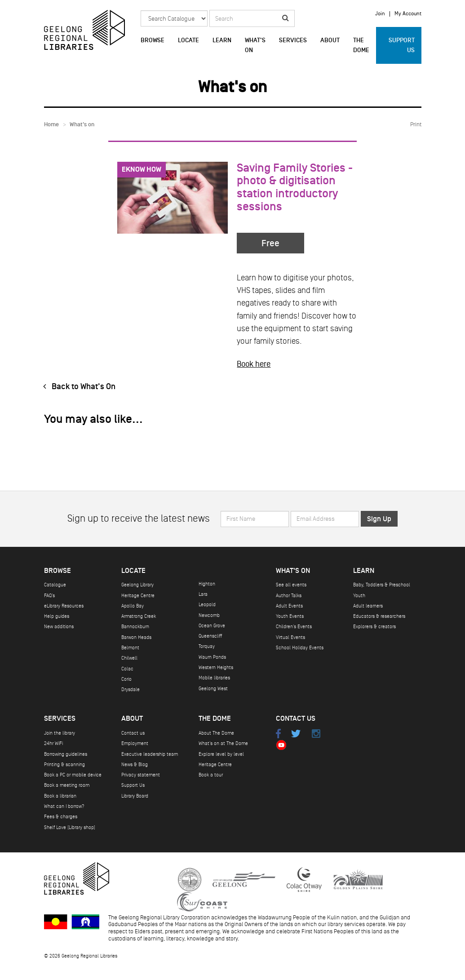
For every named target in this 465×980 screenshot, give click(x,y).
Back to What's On (77, 387)
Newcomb (209, 615)
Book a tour (211, 775)
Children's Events (294, 627)
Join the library (60, 733)
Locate (188, 40)
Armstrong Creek (139, 616)
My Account (408, 14)
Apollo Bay (133, 606)
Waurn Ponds (212, 657)
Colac (127, 669)
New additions (59, 627)
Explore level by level (221, 754)
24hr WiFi (53, 743)
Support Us (402, 45)
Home (51, 125)
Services (293, 40)
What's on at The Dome (223, 743)
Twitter (296, 734)
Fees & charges (61, 817)
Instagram (316, 734)
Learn (222, 40)
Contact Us (296, 719)
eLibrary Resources (64, 606)
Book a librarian (60, 796)
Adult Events (289, 606)
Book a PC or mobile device (73, 775)
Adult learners (368, 606)
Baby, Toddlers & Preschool (382, 585)
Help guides (57, 616)
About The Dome (216, 733)
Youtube (281, 745)
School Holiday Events (300, 648)
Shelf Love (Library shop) (70, 827)
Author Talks (289, 596)
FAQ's (49, 596)
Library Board (135, 796)
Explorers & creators (374, 627)
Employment (135, 743)
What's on (255, 45)
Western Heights (216, 667)
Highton (207, 584)
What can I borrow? (64, 806)
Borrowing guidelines (66, 754)
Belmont (130, 648)
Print (416, 124)
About (330, 40)
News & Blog (135, 765)
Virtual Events (290, 637)
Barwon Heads (136, 637)
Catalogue (55, 585)
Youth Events (290, 616)
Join (380, 14)
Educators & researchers (379, 616)
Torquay (207, 646)
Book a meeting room (67, 785)
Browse (153, 40)
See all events (291, 585)
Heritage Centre (138, 596)
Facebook (279, 734)
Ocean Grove (212, 626)
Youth (359, 596)
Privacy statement (141, 775)
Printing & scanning (64, 765)
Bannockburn (135, 627)
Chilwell (129, 658)
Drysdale (131, 690)
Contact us (133, 733)
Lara (203, 594)
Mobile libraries (214, 678)
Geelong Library (137, 585)
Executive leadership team (150, 754)
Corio (126, 679)
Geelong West (213, 689)
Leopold (207, 605)
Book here (254, 364)
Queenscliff (210, 636)
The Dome (361, 45)
